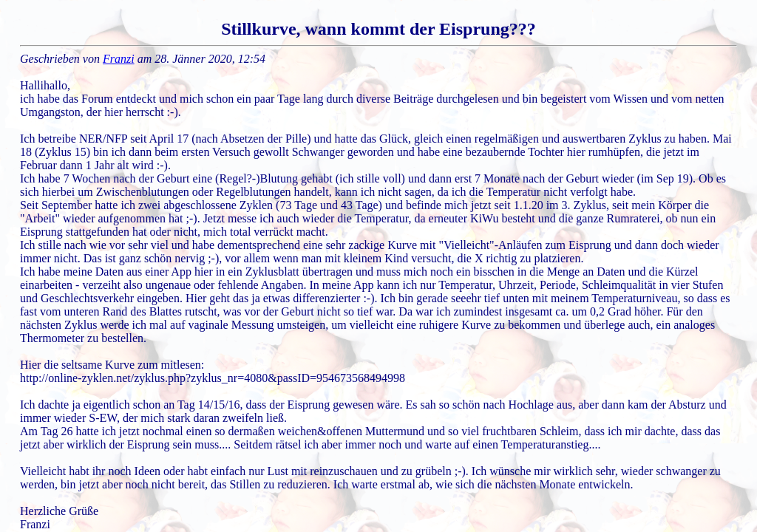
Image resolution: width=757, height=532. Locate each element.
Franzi (119, 59)
